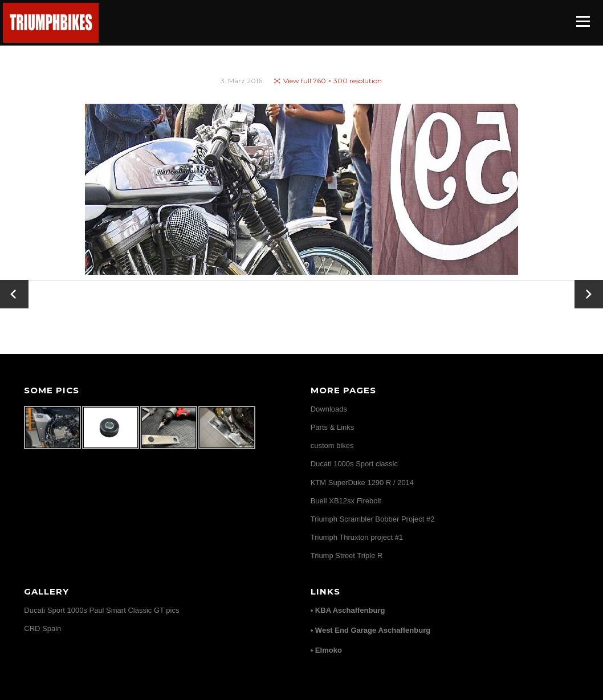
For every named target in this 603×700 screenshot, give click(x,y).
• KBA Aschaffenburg (348, 610)
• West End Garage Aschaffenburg (370, 630)
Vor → (589, 287)
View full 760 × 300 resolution (333, 81)
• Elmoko (326, 650)
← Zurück (15, 294)
